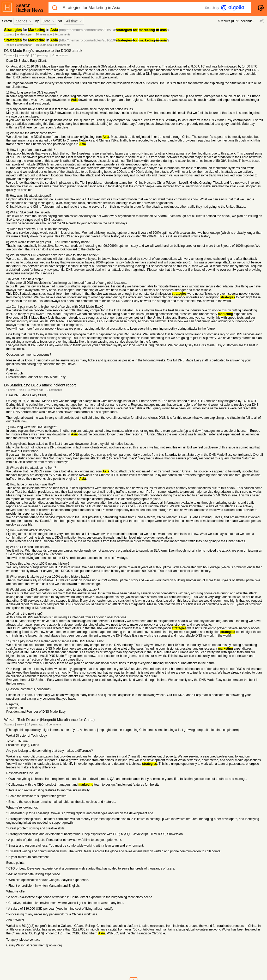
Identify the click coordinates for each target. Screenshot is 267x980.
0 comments (63, 34)
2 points (9, 55)
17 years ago (35, 724)
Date (49, 21)
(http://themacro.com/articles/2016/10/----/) (114, 30)
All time (74, 21)
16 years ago (41, 55)
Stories (24, 21)
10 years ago (44, 34)
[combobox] (24, 21)
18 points (10, 390)
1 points (9, 34)
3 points (9, 724)
